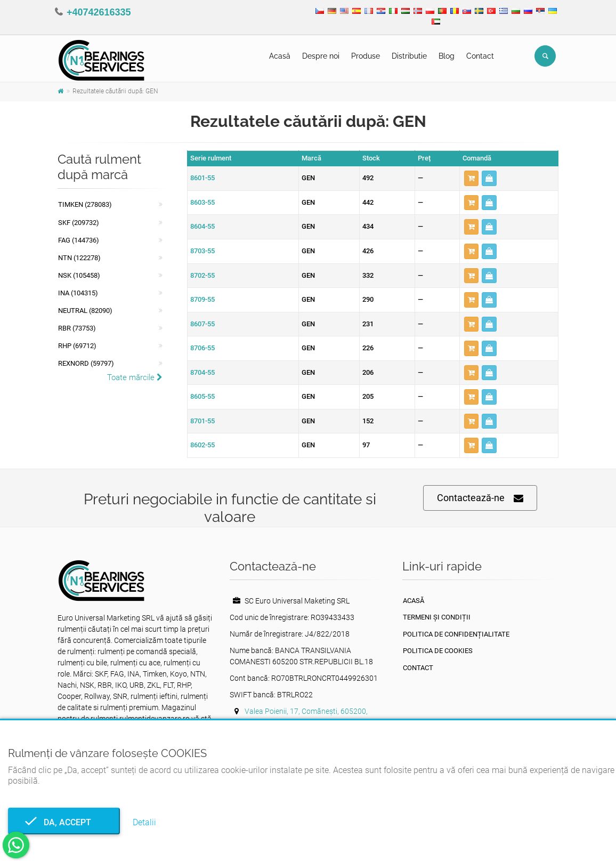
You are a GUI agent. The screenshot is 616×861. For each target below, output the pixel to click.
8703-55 (202, 251)
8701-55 (202, 421)
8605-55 (202, 396)
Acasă (280, 56)
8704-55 (202, 372)
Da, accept (64, 822)
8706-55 (202, 348)
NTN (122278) (79, 258)
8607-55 (202, 324)
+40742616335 (99, 12)
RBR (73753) (77, 328)
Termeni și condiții (437, 617)
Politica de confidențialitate (456, 634)
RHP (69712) (77, 346)
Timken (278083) (85, 204)
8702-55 (202, 275)
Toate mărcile (135, 377)
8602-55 (202, 445)
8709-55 (202, 299)
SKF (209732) (79, 223)
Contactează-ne (480, 498)
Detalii (144, 822)
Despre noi (321, 56)
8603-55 (202, 202)
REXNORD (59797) (86, 363)
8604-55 (202, 226)
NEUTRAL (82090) (85, 311)
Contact (480, 56)
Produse (366, 56)
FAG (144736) (79, 240)
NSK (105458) (79, 275)
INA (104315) (78, 293)
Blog (447, 56)
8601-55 (202, 178)
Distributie (409, 56)
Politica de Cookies (438, 651)
